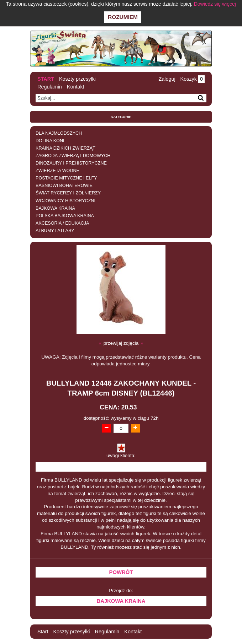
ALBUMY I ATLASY (55, 231)
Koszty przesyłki (77, 79)
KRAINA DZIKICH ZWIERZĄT (65, 148)
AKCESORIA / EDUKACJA (62, 223)
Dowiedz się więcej (215, 4)
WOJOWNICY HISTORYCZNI (65, 201)
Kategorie (121, 117)
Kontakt (76, 87)
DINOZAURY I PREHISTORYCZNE (71, 163)
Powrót (121, 572)
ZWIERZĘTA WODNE (57, 171)
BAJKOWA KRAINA (55, 208)
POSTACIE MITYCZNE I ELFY (66, 178)
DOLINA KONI (50, 141)
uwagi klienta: (121, 455)
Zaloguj (167, 79)
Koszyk (193, 79)
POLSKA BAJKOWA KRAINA (65, 216)
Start (46, 79)
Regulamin (50, 87)
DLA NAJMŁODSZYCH (59, 133)
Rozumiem (123, 17)
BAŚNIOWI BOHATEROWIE (64, 186)
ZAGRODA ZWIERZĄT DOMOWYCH (73, 156)
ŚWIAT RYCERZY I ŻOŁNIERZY (68, 193)
